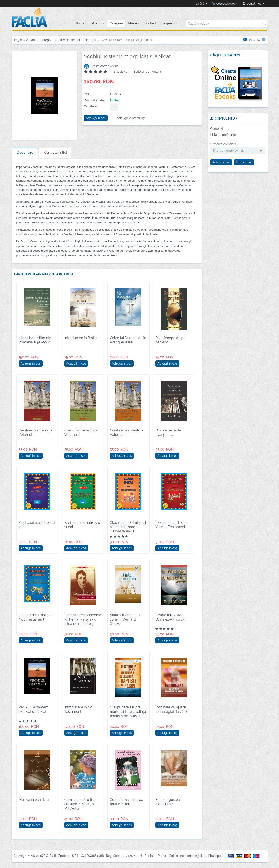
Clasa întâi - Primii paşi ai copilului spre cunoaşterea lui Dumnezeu (128, 529)
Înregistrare (244, 162)
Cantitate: (91, 106)
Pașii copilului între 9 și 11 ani (83, 525)
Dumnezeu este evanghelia (168, 432)
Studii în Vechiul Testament (77, 40)
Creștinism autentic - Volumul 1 (35, 432)
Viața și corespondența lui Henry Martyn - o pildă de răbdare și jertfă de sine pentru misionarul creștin (83, 624)
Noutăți (81, 23)
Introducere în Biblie (81, 338)
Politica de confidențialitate (188, 856)
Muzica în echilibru (34, 800)
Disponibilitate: (94, 100)
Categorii (116, 23)
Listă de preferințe (223, 135)
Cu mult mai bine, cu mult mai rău (127, 802)
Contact (150, 23)
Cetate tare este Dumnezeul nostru (170, 617)
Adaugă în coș (96, 118)
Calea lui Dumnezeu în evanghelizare (128, 340)
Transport (216, 856)
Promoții (98, 23)
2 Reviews (120, 72)
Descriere (25, 152)
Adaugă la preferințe (131, 118)
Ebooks (134, 23)
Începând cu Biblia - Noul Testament (35, 617)
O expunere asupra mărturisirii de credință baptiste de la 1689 (128, 712)
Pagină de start (25, 40)
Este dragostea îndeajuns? (168, 802)
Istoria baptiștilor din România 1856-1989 (35, 340)
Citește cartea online (101, 66)
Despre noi (169, 23)
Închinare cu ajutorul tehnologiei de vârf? (172, 709)
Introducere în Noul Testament (80, 709)
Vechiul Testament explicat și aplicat (34, 709)
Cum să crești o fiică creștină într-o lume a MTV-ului (81, 804)
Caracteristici (56, 152)
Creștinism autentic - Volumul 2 (81, 432)
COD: (88, 94)
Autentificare (221, 162)
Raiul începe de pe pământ (170, 340)
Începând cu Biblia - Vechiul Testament (172, 525)
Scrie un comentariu (148, 72)
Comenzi (217, 129)
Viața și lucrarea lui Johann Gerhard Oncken (125, 619)
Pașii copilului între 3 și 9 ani (37, 525)
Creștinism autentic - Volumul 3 (127, 432)
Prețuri (162, 856)
